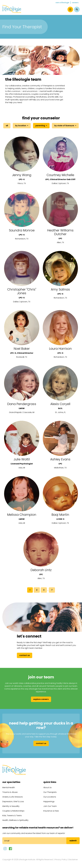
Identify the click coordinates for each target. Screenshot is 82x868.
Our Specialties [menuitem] (11, 782)
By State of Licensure (64, 126)
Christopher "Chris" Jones (22, 291)
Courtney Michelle (60, 175)
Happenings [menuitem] (49, 802)
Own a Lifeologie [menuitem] (62, 3)
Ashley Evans (60, 459)
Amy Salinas (60, 289)
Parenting (40, 126)
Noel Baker (22, 349)
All (7, 126)
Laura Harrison (60, 349)
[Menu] (70, 9)
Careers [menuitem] (75, 3)
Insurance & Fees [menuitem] (51, 811)
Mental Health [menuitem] (9, 787)
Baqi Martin (60, 515)
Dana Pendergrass (22, 404)
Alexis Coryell (60, 404)
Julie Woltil (22, 459)
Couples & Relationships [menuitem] (13, 811)
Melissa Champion (22, 515)
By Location (21, 126)
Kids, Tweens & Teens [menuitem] (12, 816)
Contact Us (25, 655)
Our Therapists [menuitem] (50, 792)
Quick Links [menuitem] (50, 782)
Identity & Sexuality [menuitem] (11, 806)
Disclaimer (73, 860)
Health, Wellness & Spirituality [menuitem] (15, 820)
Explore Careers (41, 699)
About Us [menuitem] (47, 787)
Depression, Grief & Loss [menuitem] (13, 802)
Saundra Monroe (22, 230)
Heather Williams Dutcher (60, 232)
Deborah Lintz (41, 570)
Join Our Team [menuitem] (50, 806)
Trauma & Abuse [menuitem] (10, 792)
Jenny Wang (22, 175)
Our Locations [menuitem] (50, 797)
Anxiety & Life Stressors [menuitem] (13, 797)
